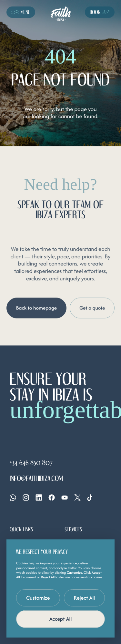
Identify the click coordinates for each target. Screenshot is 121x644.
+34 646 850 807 (31, 463)
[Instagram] (26, 497)
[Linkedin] (39, 497)
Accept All (61, 619)
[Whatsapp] (13, 498)
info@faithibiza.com (36, 479)
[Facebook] (52, 497)
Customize (38, 598)
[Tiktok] (90, 498)
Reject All (85, 598)
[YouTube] (65, 497)
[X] (77, 497)
